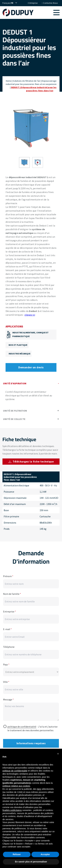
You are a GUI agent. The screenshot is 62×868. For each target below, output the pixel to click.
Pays (6, 664)
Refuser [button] (17, 854)
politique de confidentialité (22, 727)
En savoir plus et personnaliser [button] (31, 862)
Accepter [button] (45, 854)
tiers (39, 789)
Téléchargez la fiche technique (31, 461)
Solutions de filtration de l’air (27, 81)
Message (8, 699)
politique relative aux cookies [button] (16, 786)
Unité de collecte (31, 419)
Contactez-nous (49, 3)
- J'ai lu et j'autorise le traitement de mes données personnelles (32, 728)
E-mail (7, 629)
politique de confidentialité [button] (15, 771)
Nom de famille (12, 594)
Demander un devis (31, 367)
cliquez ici (30, 315)
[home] (20, 13)
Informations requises (31, 743)
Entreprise (32, 3)
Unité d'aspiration (31, 383)
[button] (48, 13)
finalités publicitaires (12, 810)
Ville (6, 682)
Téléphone (9, 647)
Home (9, 81)
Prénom (8, 576)
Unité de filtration (31, 411)
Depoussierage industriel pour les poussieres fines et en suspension (31, 82)
